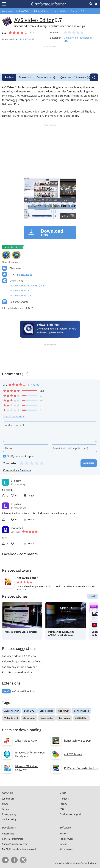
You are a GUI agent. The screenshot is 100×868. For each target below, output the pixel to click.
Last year (16, 532)
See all (31, 39)
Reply (31, 496)
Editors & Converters (45, 11)
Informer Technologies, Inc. (85, 863)
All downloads (67, 849)
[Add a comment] (50, 432)
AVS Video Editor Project (20, 691)
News (5, 804)
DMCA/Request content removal (19, 849)
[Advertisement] (50, 57)
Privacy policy (9, 814)
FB (14, 860)
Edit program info (19, 302)
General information (13, 839)
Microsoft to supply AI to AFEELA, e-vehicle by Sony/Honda (61, 633)
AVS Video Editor (68, 11)
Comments (46, 77)
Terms (5, 809)
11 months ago (19, 508)
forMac (63, 844)
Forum (63, 804)
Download (25, 77)
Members (65, 799)
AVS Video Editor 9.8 (20, 295)
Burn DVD (29, 711)
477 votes (33, 385)
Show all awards (10, 262)
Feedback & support (70, 814)
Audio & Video (23, 11)
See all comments (14, 416)
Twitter (23, 860)
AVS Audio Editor (27, 578)
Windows (7, 11)
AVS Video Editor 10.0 (21, 290)
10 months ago (19, 484)
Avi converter (12, 711)
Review (9, 77)
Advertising (8, 834)
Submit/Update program (15, 844)
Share (94, 77)
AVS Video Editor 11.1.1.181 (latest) (28, 285)
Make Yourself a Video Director (21, 632)
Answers (75, 77)
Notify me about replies (19, 456)
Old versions (17, 281)
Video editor (46, 711)
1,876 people (25, 274)
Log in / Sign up (96, 4)
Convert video (81, 711)
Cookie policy (9, 819)
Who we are (8, 799)
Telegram (5, 860)
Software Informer (48, 325)
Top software (67, 839)
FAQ (62, 809)
